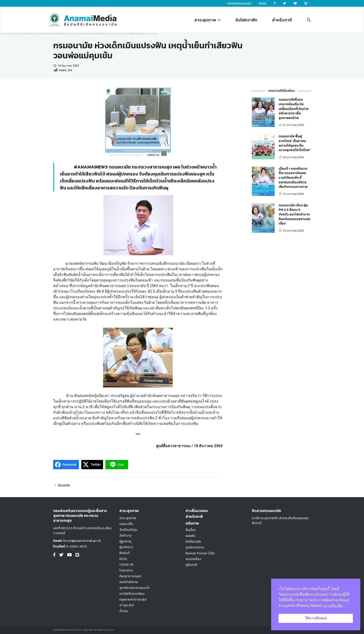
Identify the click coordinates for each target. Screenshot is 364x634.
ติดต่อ (263, 3)
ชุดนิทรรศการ (195, 547)
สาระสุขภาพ (207, 20)
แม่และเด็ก (126, 524)
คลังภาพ (192, 523)
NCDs (123, 559)
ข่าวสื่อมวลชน (197, 511)
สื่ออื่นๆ (191, 530)
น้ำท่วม (124, 611)
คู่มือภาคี (191, 565)
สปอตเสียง (193, 559)
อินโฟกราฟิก (246, 20)
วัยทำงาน (125, 536)
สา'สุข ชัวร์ (127, 605)
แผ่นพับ (191, 536)
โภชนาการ (126, 570)
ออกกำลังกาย (129, 582)
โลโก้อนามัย (193, 542)
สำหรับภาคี (282, 20)
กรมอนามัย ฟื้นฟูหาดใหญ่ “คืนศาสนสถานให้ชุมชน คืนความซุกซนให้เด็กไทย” (295, 143)
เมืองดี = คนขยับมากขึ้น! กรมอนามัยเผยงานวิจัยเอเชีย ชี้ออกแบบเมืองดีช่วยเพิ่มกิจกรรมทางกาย (293, 178)
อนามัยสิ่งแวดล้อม (132, 594)
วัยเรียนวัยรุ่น (128, 530)
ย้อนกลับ (62, 485)
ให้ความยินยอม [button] (316, 618)
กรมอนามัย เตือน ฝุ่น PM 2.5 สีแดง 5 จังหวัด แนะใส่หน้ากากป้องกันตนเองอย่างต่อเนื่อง (294, 214)
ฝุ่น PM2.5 (126, 547)
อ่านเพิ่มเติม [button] (333, 606)
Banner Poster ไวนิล (200, 553)
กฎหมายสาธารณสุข (133, 599)
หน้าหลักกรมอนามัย (239, 3)
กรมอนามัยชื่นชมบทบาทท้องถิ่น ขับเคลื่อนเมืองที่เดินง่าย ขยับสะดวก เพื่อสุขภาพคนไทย (294, 109)
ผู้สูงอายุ (125, 541)
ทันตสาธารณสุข (130, 576)
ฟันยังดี (124, 553)
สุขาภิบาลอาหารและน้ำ (134, 588)
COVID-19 (126, 565)
